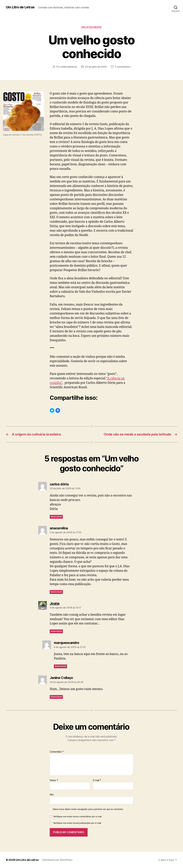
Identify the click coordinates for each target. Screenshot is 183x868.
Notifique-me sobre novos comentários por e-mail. (78, 816)
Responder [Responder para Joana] (56, 631)
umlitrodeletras (69, 67)
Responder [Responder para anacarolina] (56, 592)
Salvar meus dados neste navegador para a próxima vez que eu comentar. (88, 809)
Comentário (57, 752)
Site (52, 795)
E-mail (97, 780)
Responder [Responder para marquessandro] (60, 666)
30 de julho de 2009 (96, 67)
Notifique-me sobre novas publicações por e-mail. (77, 823)
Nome (54, 780)
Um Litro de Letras (20, 7)
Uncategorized (91, 27)
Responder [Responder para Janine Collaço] (56, 697)
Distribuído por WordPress (57, 860)
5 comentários (123, 67)
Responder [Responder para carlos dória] (56, 517)
